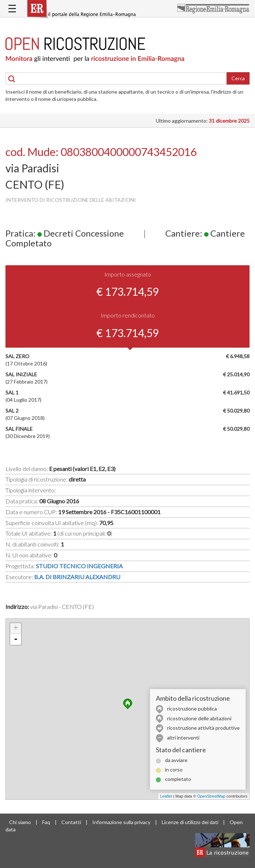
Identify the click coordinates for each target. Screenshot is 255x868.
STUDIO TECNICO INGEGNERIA (79, 566)
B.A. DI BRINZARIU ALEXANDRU (77, 577)
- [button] (16, 639)
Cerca (238, 78)
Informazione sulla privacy (121, 822)
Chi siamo (20, 822)
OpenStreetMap (211, 796)
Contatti (71, 822)
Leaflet (166, 796)
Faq (46, 822)
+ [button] (16, 629)
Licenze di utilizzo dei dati (190, 822)
